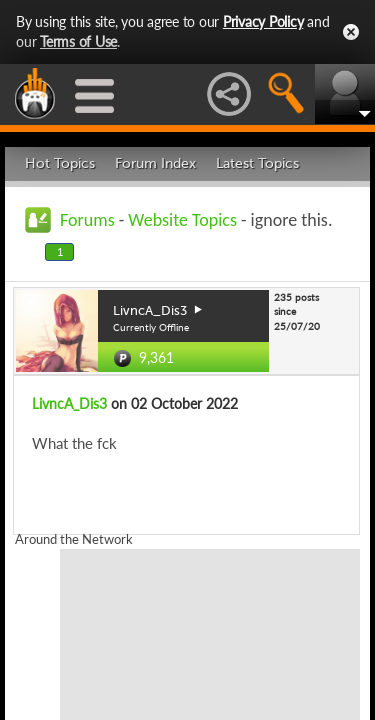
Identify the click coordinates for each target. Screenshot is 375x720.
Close (351, 32)
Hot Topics (60, 163)
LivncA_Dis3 (69, 403)
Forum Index (155, 163)
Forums (87, 220)
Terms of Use (78, 41)
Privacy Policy (263, 21)
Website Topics (182, 220)
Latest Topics (257, 163)
